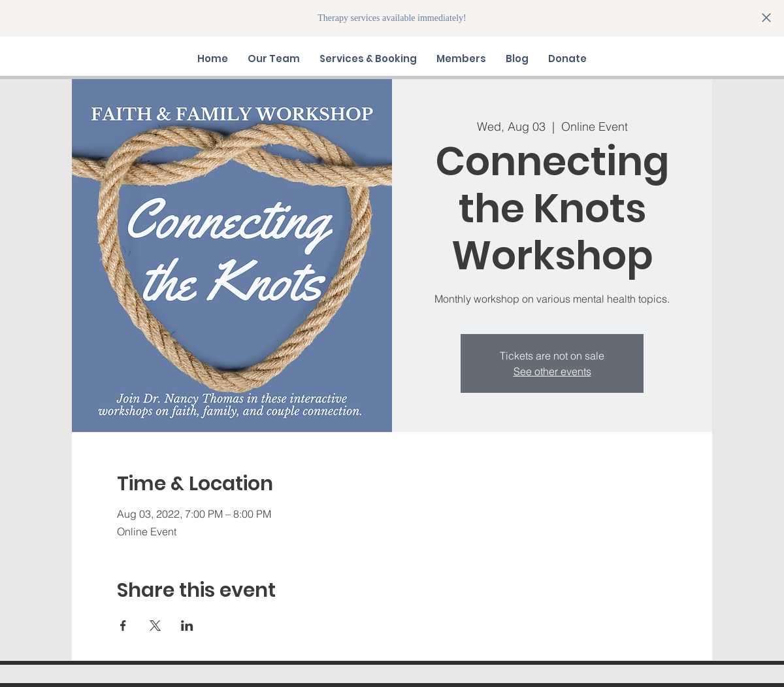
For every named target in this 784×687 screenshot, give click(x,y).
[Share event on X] (155, 626)
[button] (274, 59)
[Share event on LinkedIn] (187, 626)
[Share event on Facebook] (123, 626)
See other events (552, 371)
